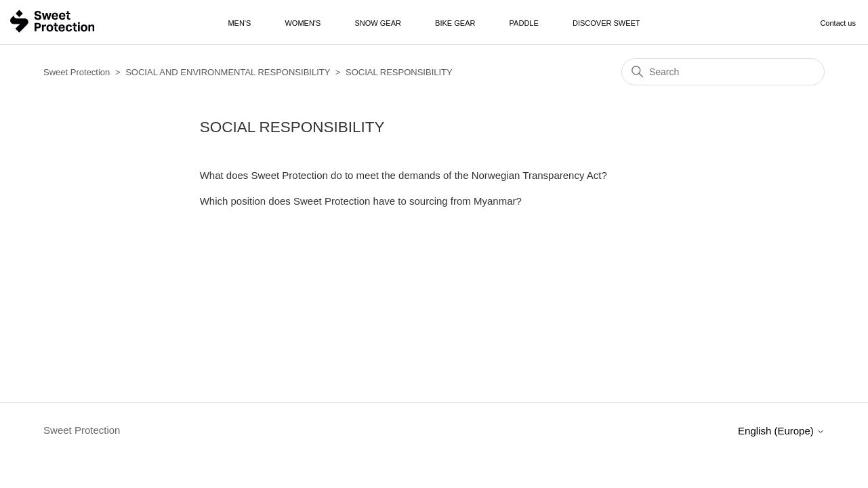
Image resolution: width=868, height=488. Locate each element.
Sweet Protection (77, 72)
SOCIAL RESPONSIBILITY (399, 72)
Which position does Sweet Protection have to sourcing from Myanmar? (361, 201)
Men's (239, 23)
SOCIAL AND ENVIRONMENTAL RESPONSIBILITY (228, 72)
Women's (303, 23)
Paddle (524, 23)
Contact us (838, 23)
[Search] (723, 72)
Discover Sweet (606, 23)
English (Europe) (781, 431)
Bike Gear (455, 23)
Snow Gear (377, 23)
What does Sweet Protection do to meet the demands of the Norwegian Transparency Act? (404, 175)
